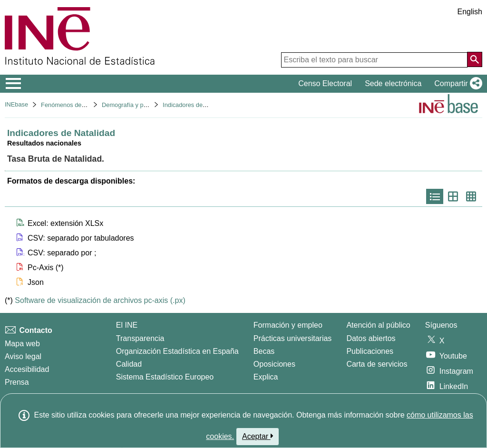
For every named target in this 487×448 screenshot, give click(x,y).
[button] (456, 84)
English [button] (470, 12)
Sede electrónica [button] (393, 83)
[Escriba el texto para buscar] (374, 60)
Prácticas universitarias (293, 338)
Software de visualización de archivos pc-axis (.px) (100, 300)
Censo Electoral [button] (325, 83)
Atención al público (378, 325)
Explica (266, 377)
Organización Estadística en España (177, 351)
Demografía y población (134, 105)
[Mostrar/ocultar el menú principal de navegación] (14, 84)
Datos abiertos (371, 338)
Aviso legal (23, 356)
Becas (264, 351)
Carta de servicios (377, 364)
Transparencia (140, 338)
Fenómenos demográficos (76, 105)
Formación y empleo (288, 325)
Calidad (129, 364)
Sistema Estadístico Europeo (165, 377)
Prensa (17, 382)
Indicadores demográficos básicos (209, 105)
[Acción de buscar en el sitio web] (475, 59)
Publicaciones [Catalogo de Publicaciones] (370, 351)
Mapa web (22, 344)
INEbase (16, 104)
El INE (127, 325)
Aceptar (258, 436)
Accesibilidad (27, 369)
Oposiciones (274, 364)
